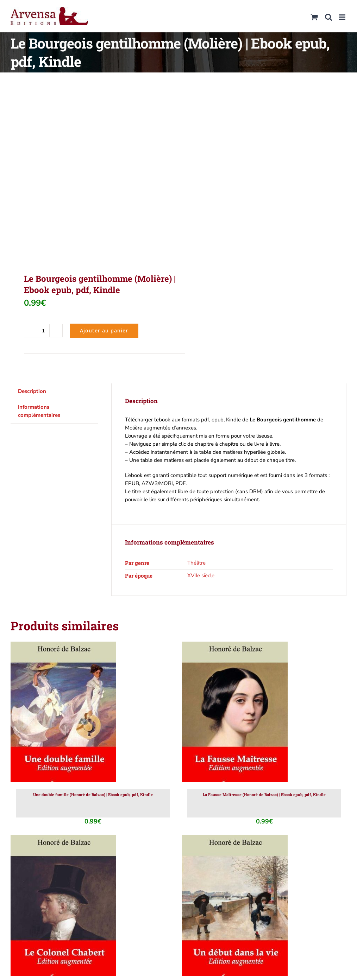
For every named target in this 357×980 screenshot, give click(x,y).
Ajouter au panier (104, 330)
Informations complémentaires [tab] (39, 411)
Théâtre (196, 563)
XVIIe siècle (201, 575)
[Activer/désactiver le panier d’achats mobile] (314, 17)
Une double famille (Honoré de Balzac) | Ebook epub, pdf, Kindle (93, 794)
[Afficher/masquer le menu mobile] (343, 17)
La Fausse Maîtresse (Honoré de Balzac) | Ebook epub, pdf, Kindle (264, 794)
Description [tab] (32, 391)
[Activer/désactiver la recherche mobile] (328, 17)
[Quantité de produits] (43, 331)
